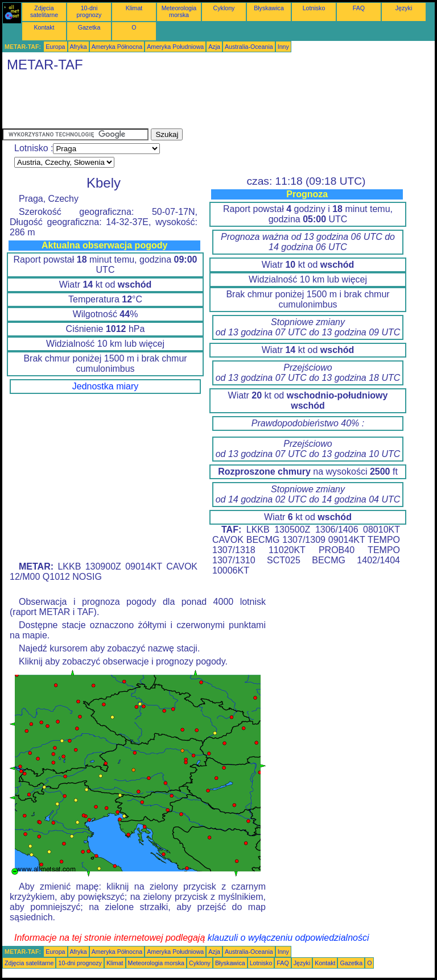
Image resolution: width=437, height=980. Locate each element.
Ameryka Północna (117, 47)
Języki (404, 8)
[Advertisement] (209, 103)
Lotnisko (314, 8)
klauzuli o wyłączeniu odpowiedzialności (288, 938)
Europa (55, 47)
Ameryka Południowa (175, 47)
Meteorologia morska (179, 11)
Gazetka (89, 27)
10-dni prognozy (89, 11)
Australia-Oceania (249, 47)
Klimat (134, 8)
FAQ (359, 8)
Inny (283, 47)
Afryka (79, 47)
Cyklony (224, 8)
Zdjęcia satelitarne (44, 11)
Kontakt (44, 27)
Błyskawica (269, 8)
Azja (214, 47)
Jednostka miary (106, 386)
